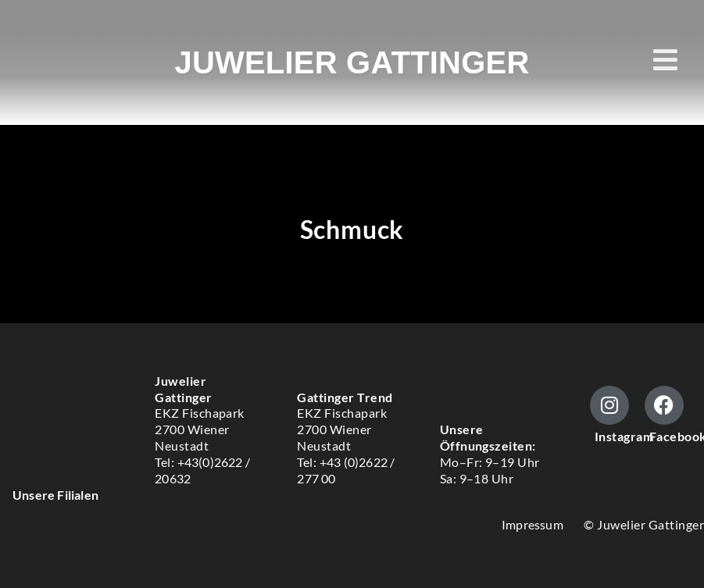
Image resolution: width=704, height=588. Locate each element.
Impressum (532, 524)
